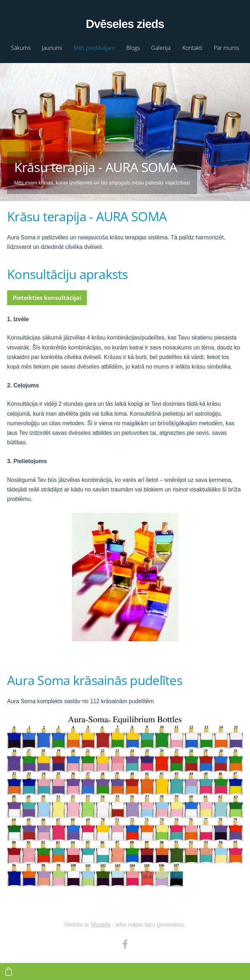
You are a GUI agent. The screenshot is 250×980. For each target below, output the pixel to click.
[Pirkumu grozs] (9, 972)
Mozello (101, 925)
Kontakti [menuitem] (192, 48)
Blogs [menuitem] (133, 48)
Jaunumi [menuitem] (52, 48)
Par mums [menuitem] (226, 48)
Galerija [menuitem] (161, 48)
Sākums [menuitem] (21, 48)
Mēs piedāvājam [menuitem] (94, 48)
